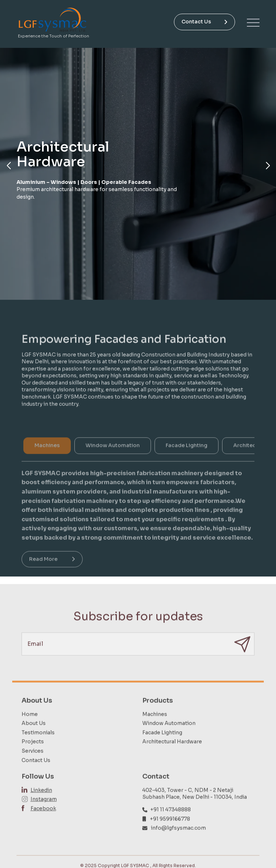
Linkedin (41, 802)
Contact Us (204, 22)
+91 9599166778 (170, 831)
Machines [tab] (47, 457)
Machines (155, 726)
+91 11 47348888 (171, 822)
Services (33, 763)
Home (30, 726)
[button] (8, 166)
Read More (52, 570)
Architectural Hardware (172, 754)
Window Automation (169, 736)
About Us (34, 736)
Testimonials (38, 745)
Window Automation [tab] (113, 457)
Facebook (43, 820)
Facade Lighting (162, 745)
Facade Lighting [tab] (187, 457)
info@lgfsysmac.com (178, 840)
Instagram (44, 812)
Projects (33, 754)
